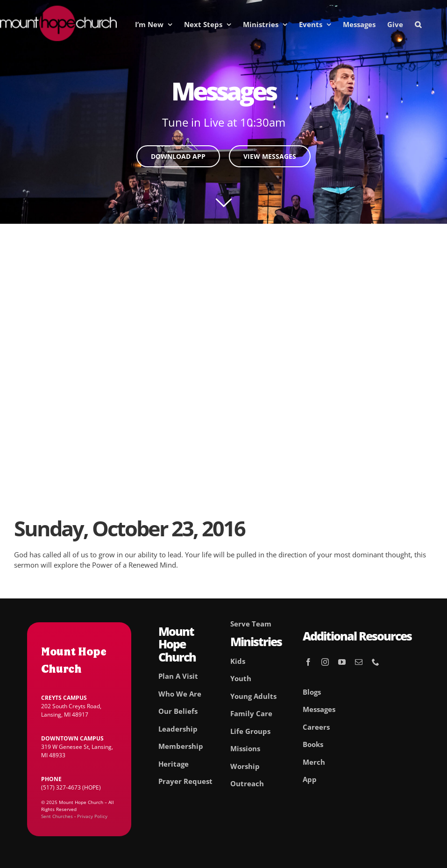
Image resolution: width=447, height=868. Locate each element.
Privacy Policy (92, 816)
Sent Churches (57, 816)
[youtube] (342, 662)
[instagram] (325, 662)
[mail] (359, 662)
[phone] (376, 662)
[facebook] (308, 662)
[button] (418, 24)
